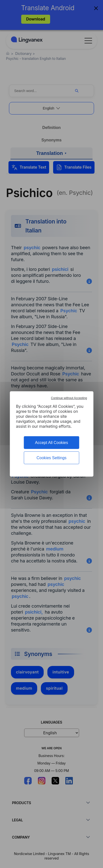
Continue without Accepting (69, 398)
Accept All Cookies (51, 443)
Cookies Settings (51, 458)
